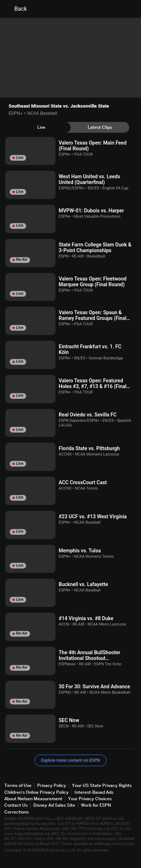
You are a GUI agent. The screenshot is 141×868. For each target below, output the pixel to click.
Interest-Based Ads (94, 792)
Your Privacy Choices (90, 799)
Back (16, 9)
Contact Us (16, 805)
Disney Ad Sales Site (54, 805)
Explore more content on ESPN (71, 760)
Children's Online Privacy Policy (37, 792)
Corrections (16, 812)
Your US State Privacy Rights (102, 785)
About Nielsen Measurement (33, 799)
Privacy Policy (52, 785)
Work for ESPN (96, 805)
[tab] (41, 127)
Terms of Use (18, 785)
